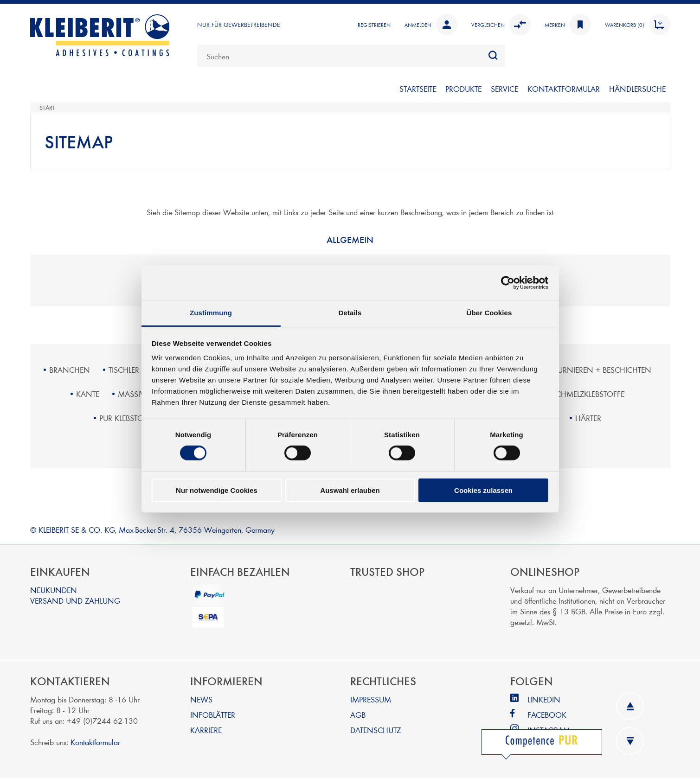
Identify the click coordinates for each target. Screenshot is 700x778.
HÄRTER (588, 418)
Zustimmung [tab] (211, 313)
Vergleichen (501, 25)
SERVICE (504, 88)
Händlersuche (637, 88)
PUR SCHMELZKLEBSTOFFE (580, 393)
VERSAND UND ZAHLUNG (75, 600)
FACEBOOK (547, 714)
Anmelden (431, 25)
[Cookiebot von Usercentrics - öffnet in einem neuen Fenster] (508, 282)
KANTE (88, 393)
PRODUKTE (463, 88)
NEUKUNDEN (54, 590)
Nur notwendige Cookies (217, 490)
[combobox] (351, 56)
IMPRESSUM (371, 699)
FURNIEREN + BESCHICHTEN (603, 369)
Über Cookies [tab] (489, 313)
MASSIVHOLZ (141, 393)
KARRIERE (206, 730)
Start (47, 108)
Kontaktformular (95, 742)
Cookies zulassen (483, 490)
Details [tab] (350, 313)
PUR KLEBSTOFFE (127, 418)
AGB (358, 714)
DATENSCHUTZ (376, 730)
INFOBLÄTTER (213, 714)
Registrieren (374, 25)
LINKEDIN (544, 699)
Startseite (418, 88)
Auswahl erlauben (350, 490)
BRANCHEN (70, 369)
